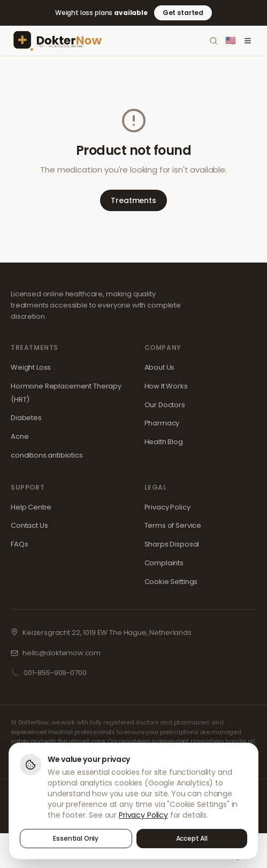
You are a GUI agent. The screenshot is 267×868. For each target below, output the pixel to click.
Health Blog (164, 442)
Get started (183, 13)
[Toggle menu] (248, 41)
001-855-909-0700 (55, 673)
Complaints (164, 563)
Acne (20, 436)
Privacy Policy (167, 507)
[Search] (213, 41)
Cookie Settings (171, 582)
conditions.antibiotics (47, 455)
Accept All (192, 840)
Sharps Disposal (172, 544)
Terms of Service (173, 525)
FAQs (19, 544)
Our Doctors (165, 405)
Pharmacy (162, 423)
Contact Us (29, 525)
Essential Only (76, 840)
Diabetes (26, 418)
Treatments (133, 200)
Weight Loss (31, 367)
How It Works (166, 386)
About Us (160, 367)
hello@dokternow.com (62, 653)
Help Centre (31, 507)
